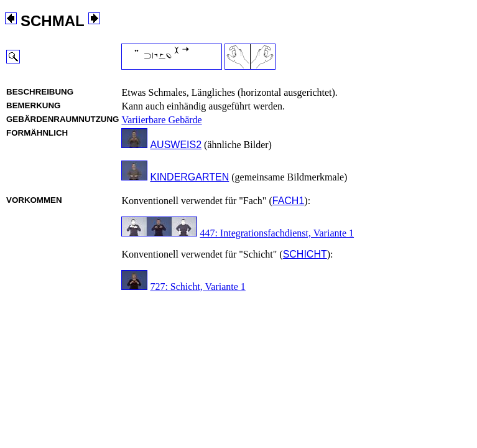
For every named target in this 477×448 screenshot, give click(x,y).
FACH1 (289, 201)
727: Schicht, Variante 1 (197, 287)
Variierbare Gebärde (161, 120)
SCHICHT (305, 254)
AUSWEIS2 (176, 145)
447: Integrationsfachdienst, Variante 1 (277, 233)
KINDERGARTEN (189, 177)
